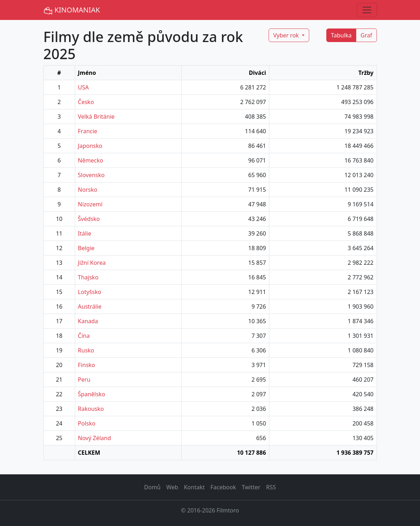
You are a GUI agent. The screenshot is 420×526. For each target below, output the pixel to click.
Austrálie (90, 306)
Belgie (86, 248)
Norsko (88, 190)
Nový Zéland (95, 438)
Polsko (87, 423)
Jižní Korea (92, 263)
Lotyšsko (90, 292)
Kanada (88, 321)
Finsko (87, 365)
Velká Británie (96, 117)
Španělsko (92, 394)
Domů (152, 487)
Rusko (86, 350)
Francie (88, 131)
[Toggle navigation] (367, 10)
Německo (91, 160)
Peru (84, 380)
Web (172, 487)
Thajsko (88, 277)
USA (84, 87)
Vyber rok (287, 35)
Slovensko (91, 175)
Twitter (251, 487)
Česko (86, 102)
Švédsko (89, 219)
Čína (84, 336)
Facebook (223, 487)
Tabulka (341, 35)
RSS (271, 487)
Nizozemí (90, 204)
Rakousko (91, 409)
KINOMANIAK (72, 10)
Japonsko (90, 146)
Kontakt (194, 487)
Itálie (85, 233)
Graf (366, 35)
